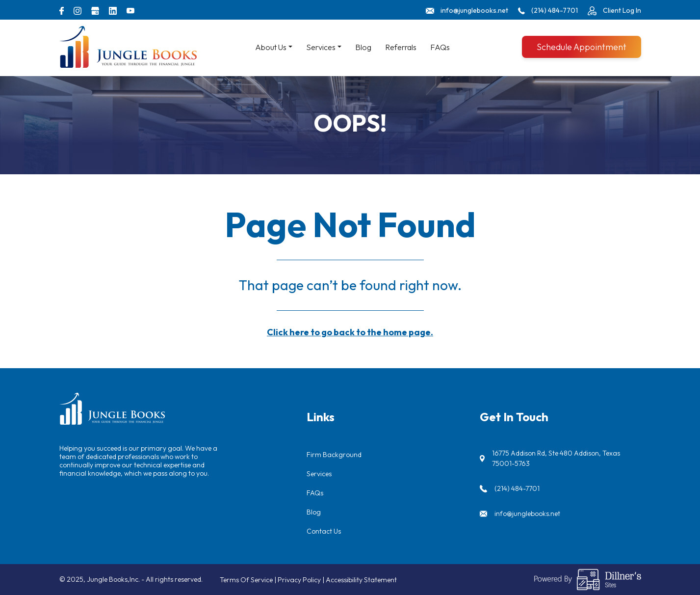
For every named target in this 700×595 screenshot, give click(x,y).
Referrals (401, 47)
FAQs (440, 47)
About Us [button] (271, 47)
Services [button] (321, 47)
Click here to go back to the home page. (350, 332)
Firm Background (334, 455)
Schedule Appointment (582, 47)
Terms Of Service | (249, 580)
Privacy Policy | (302, 580)
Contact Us (324, 531)
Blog (363, 47)
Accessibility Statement (361, 580)
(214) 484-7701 (517, 488)
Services (319, 474)
